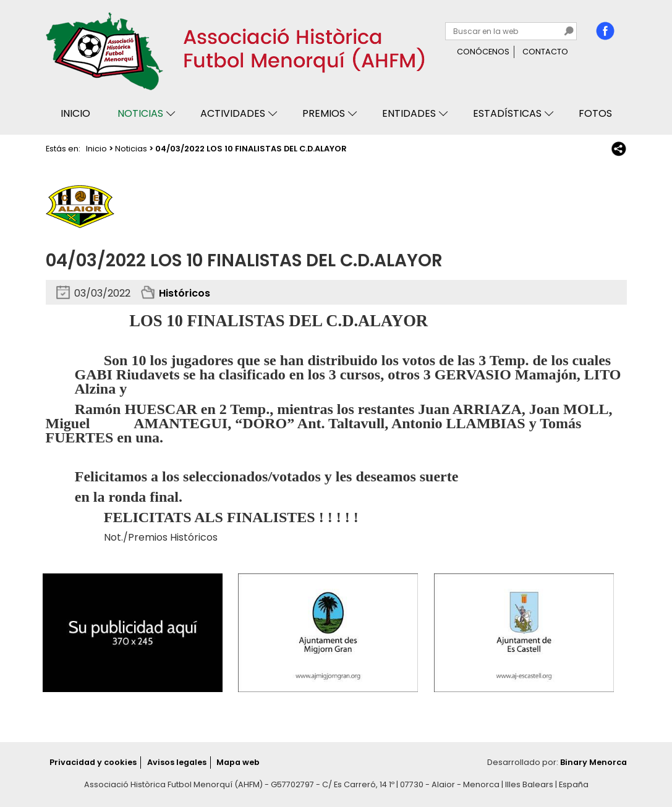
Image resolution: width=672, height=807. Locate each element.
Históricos (185, 293)
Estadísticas (507, 113)
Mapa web (238, 762)
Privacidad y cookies (93, 762)
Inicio (75, 113)
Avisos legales (177, 762)
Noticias (140, 113)
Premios (324, 113)
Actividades (233, 113)
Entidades (409, 113)
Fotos (595, 113)
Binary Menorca (593, 762)
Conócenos (483, 52)
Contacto (545, 52)
